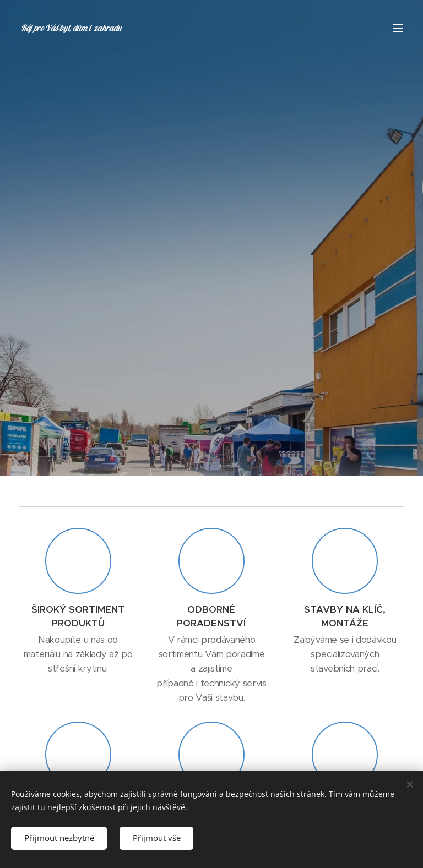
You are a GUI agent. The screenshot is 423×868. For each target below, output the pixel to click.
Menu (398, 28)
